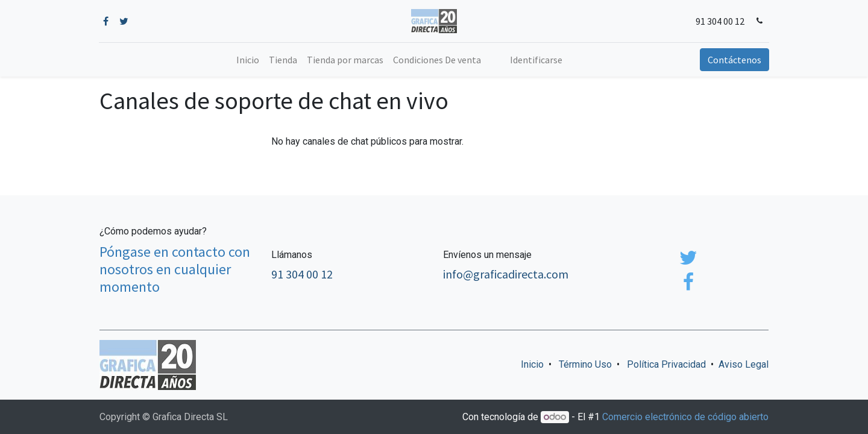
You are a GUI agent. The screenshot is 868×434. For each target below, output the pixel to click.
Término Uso (585, 364)
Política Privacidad (666, 364)
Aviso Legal (744, 364)
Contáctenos (734, 60)
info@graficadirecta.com (506, 274)
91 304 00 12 (719, 21)
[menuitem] (248, 60)
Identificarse (536, 60)
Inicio (532, 364)
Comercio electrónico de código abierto (685, 417)
